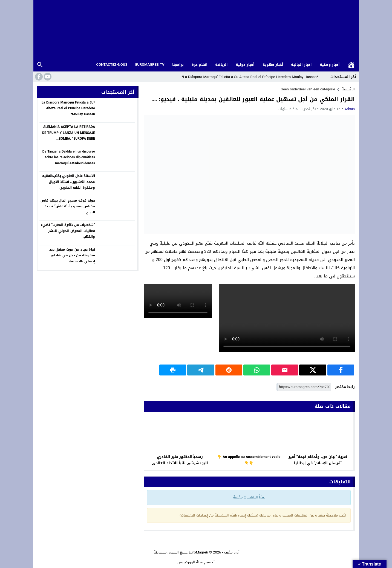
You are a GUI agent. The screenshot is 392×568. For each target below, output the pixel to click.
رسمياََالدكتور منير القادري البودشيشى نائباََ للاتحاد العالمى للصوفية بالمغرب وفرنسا (180, 463)
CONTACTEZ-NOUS (112, 64)
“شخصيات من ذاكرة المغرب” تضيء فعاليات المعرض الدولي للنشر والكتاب (68, 231)
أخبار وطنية (330, 64)
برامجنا (178, 64)
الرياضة (221, 64)
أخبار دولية (245, 64)
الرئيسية (351, 65)
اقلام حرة (200, 64)
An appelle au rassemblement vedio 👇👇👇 (249, 460)
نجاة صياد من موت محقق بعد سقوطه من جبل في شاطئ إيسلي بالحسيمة (72, 255)
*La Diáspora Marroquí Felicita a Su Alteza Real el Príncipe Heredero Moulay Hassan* (254, 77)
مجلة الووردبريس (190, 562)
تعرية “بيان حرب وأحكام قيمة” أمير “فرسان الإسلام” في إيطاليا (318, 460)
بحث (40, 65)
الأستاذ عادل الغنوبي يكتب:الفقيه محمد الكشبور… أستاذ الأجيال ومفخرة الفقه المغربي (69, 182)
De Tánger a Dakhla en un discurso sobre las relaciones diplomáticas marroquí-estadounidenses (69, 157)
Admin (350, 109)
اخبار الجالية (301, 64)
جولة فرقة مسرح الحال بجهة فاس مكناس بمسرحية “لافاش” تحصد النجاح (68, 206)
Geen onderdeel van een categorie (308, 89)
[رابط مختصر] (304, 387)
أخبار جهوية (273, 64)
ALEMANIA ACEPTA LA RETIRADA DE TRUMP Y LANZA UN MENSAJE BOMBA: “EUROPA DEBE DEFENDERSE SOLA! (69, 136)
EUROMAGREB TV (150, 64)
